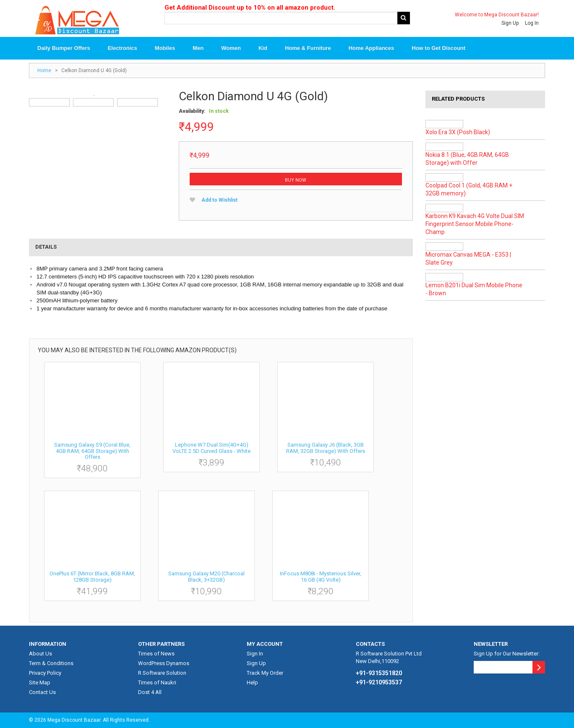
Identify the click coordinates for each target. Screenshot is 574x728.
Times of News (156, 654)
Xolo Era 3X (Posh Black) (458, 133)
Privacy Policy (45, 673)
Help (252, 682)
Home (44, 71)
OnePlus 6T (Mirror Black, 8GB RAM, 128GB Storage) (92, 576)
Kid (263, 48)
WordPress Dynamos (164, 663)
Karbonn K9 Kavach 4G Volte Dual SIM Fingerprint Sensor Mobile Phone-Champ (475, 224)
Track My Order (265, 673)
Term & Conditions (51, 663)
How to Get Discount (438, 48)
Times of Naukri (157, 682)
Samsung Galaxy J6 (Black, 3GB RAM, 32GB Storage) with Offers (326, 448)
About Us (40, 654)
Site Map (40, 682)
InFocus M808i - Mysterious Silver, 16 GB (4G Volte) (321, 576)
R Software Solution (162, 673)
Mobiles (165, 48)
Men (198, 48)
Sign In (255, 654)
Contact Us (42, 692)
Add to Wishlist (219, 200)
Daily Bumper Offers (64, 48)
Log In (532, 23)
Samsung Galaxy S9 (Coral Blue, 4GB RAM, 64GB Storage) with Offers (92, 451)
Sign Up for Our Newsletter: (507, 654)
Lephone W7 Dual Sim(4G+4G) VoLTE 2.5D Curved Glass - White (211, 448)
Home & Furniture (308, 48)
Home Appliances (372, 48)
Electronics (123, 48)
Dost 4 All (150, 692)
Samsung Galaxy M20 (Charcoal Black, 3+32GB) (206, 576)
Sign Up (510, 23)
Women (231, 48)
